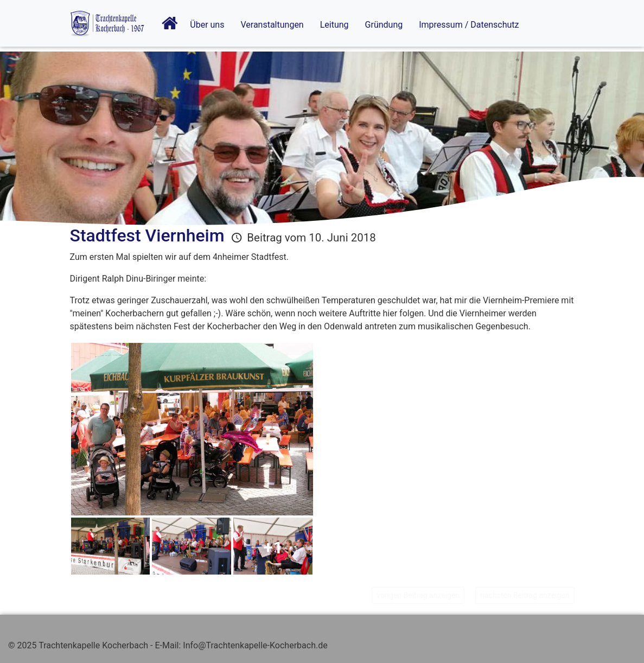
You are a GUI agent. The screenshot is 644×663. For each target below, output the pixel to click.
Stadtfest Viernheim (147, 235)
